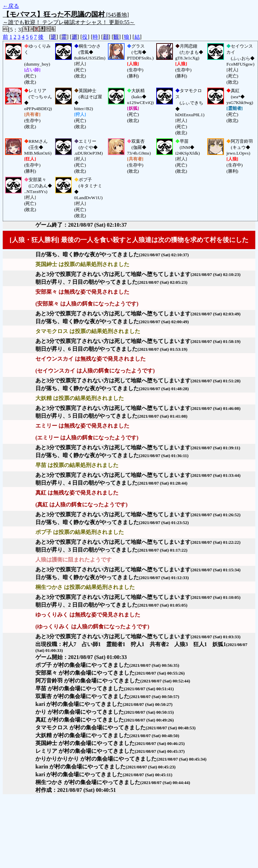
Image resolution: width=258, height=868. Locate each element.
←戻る (11, 6)
